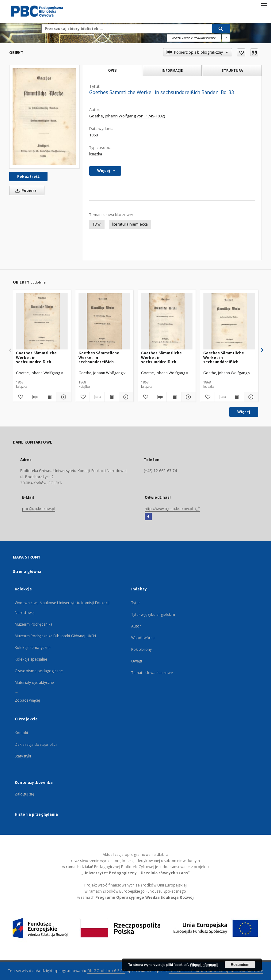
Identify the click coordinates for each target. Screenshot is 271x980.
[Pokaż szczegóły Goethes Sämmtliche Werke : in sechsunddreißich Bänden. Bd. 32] (250, 397)
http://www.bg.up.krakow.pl (172, 509)
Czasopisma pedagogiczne (39, 671)
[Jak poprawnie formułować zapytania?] (226, 38)
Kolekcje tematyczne (33, 648)
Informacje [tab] (172, 70)
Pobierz (25, 191)
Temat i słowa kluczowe (152, 673)
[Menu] (264, 5)
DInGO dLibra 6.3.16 (107, 971)
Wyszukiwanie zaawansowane (194, 38)
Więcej (244, 412)
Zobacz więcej (27, 700)
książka (96, 154)
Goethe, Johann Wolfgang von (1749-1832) (127, 116)
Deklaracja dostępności (36, 744)
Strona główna (27, 572)
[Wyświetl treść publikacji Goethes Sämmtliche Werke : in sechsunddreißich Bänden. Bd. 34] (174, 397)
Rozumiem (240, 965)
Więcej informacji (204, 965)
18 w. (97, 224)
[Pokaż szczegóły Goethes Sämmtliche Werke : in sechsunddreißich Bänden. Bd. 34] (188, 397)
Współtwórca (143, 638)
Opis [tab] (112, 71)
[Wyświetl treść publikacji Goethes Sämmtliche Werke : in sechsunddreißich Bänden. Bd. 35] (49, 397)
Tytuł (135, 603)
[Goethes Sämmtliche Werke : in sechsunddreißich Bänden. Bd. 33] (44, 117)
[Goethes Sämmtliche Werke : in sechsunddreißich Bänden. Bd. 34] (167, 321)
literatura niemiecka (130, 224)
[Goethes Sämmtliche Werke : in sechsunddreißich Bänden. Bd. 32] (229, 321)
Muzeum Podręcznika (34, 624)
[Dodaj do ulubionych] (241, 52)
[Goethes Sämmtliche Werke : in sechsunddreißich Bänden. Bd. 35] (42, 321)
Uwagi (137, 661)
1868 (94, 135)
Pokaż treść (28, 176)
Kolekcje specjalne (31, 659)
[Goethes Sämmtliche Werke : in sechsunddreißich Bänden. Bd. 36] (104, 321)
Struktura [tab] (232, 70)
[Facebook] (148, 517)
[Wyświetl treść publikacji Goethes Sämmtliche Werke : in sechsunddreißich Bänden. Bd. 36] (112, 397)
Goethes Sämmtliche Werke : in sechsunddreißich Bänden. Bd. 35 (36, 357)
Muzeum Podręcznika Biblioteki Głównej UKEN (55, 636)
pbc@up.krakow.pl (39, 509)
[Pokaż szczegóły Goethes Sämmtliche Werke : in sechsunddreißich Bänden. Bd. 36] (125, 397)
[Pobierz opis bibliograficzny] (34, 397)
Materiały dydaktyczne (34, 683)
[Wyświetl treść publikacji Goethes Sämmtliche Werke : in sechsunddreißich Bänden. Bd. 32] (236, 397)
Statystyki (23, 756)
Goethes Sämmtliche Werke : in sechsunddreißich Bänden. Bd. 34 (161, 357)
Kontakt (21, 733)
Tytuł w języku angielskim (153, 614)
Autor (136, 626)
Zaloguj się (25, 794)
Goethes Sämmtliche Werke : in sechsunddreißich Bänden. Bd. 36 (99, 357)
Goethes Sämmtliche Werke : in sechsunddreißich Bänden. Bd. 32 (224, 357)
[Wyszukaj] (221, 29)
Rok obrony (141, 649)
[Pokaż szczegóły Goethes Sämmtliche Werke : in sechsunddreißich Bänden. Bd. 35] (63, 397)
